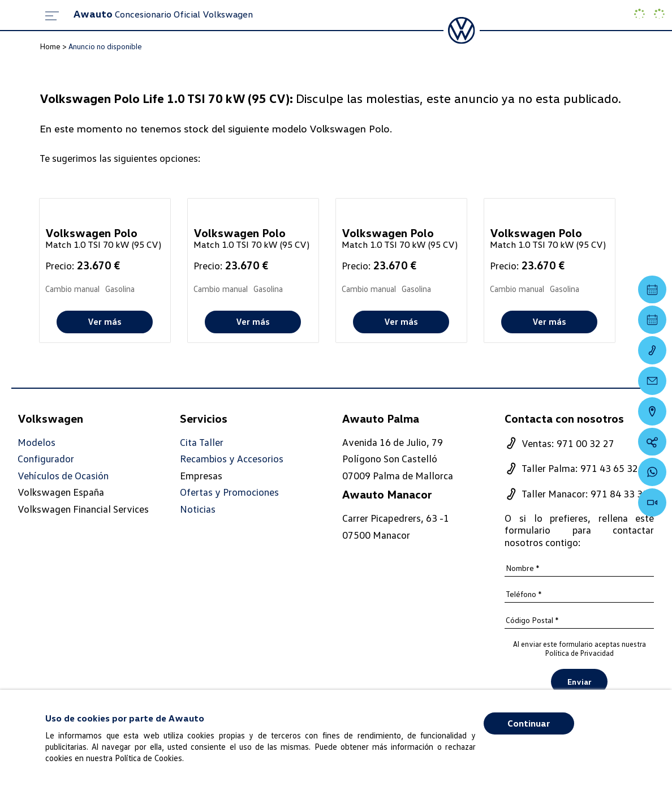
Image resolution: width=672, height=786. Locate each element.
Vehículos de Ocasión (63, 476)
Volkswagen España (61, 492)
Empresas (201, 475)
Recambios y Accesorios (232, 459)
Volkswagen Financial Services (83, 509)
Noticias (198, 509)
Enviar (579, 682)
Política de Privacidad (580, 653)
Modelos (36, 442)
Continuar (529, 723)
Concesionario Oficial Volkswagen (163, 14)
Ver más (105, 321)
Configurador (46, 459)
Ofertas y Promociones (229, 493)
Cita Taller (202, 442)
